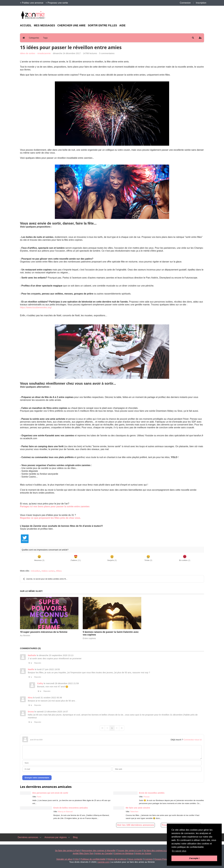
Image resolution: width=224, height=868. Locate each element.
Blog (75, 837)
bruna (31, 712)
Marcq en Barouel (65, 812)
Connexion (185, 3)
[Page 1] (112, 728)
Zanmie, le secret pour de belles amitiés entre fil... (45, 579)
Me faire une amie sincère (138, 808)
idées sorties (49, 571)
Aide (122, 26)
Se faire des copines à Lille (156, 850)
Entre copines (89, 638)
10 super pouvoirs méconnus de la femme (44, 632)
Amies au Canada (104, 853)
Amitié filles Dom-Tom (83, 853)
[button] (193, 38)
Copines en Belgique (124, 853)
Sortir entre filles (102, 26)
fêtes (59, 571)
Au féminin (25, 635)
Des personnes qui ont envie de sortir (50, 793)
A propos (148, 859)
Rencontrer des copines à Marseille (98, 850)
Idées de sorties (28, 53)
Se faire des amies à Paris (67, 850)
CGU (76, 859)
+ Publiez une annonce (32, 3)
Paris (39, 797)
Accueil (26, 26)
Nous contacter (135, 859)
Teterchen (134, 812)
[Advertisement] (178, 15)
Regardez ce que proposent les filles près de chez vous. (50, 518)
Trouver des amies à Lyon (129, 850)
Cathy (40, 683)
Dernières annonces (28, 837)
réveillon (36, 571)
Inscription (201, 3)
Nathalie (32, 655)
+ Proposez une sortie (57, 3)
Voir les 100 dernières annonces (135, 825)
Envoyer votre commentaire (37, 778)
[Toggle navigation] (40, 837)
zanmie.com (103, 862)
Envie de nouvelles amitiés (152, 793)
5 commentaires (107, 53)
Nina (30, 698)
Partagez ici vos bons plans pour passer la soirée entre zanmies (55, 506)
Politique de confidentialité (93, 859)
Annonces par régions (56, 837)
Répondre (38, 663)
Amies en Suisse (143, 853)
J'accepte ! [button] (194, 858)
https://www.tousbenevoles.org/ (36, 307)
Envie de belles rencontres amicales (71, 808)
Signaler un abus (64, 859)
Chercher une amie (71, 26)
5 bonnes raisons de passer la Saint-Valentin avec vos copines (111, 633)
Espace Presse (162, 859)
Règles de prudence (117, 859)
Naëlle (31, 669)
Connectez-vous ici (193, 740)
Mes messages (44, 26)
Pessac (147, 797)
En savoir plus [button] (179, 851)
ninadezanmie (44, 53)
